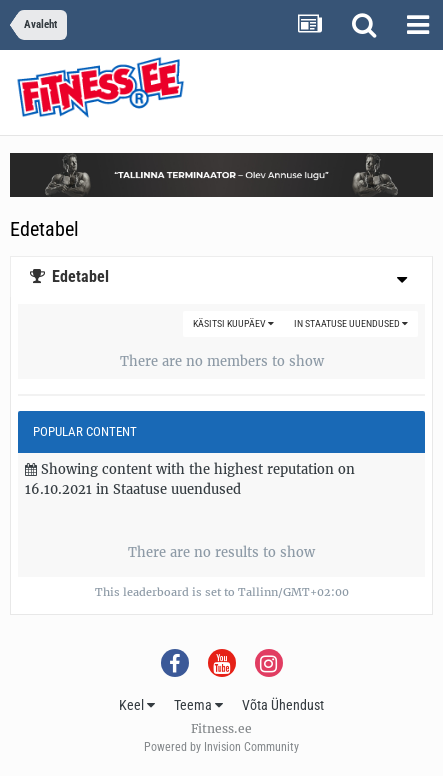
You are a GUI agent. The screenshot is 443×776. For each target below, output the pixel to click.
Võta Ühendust (283, 705)
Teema (198, 705)
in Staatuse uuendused (351, 323)
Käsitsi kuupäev (233, 323)
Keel (137, 705)
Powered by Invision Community (221, 747)
